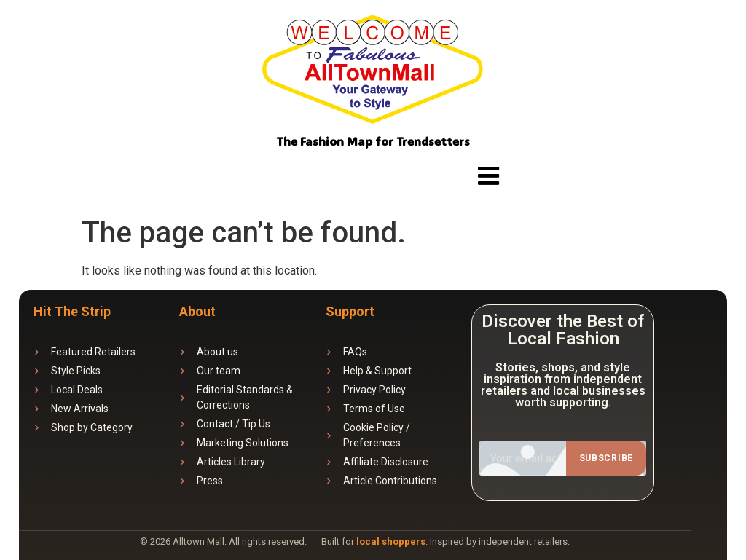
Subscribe (606, 458)
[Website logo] (373, 72)
